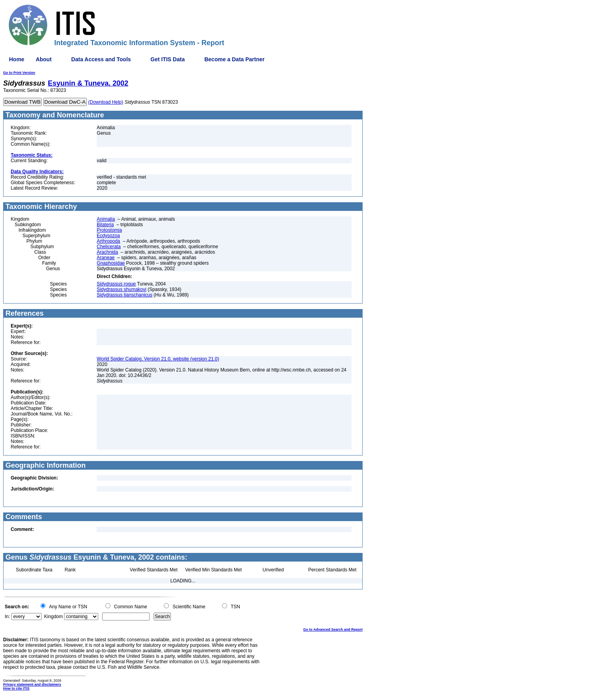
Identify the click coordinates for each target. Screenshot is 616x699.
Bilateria (105, 225)
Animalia (106, 219)
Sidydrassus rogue (116, 284)
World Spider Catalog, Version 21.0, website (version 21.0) (158, 359)
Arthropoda (108, 241)
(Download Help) (105, 102)
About (44, 59)
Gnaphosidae (111, 263)
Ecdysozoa (108, 236)
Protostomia (109, 230)
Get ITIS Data (168, 59)
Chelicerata (109, 247)
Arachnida (107, 252)
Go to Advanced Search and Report (333, 629)
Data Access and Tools (101, 59)
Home (17, 59)
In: (7, 617)
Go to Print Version (19, 73)
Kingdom (53, 617)
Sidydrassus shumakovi (121, 289)
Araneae (105, 258)
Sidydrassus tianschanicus (124, 295)
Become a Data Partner (234, 59)
